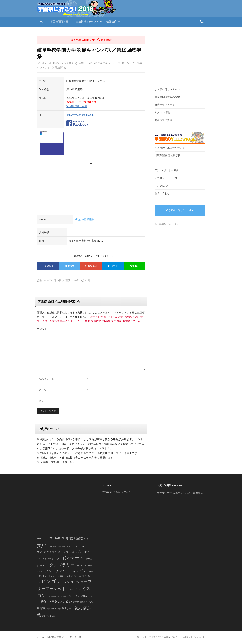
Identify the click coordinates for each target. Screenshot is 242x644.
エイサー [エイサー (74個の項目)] (85, 546)
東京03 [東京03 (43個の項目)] (76, 602)
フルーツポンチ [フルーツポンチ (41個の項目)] (74, 589)
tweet (69, 266)
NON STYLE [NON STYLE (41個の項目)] (42, 539)
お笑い (82, 63)
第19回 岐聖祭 (85, 220)
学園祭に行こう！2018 (167, 89)
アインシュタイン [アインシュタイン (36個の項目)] (65, 547)
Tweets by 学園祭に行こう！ (117, 492)
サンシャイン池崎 (132, 63)
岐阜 (44, 63)
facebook (48, 266)
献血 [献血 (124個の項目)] (43, 608)
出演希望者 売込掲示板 (168, 155)
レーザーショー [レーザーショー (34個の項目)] (53, 596)
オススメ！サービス (166, 178)
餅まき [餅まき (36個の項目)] (53, 616)
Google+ (91, 266)
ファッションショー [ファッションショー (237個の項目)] (72, 582)
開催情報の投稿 (163, 120)
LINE (134, 266)
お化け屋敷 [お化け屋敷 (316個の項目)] (74, 538)
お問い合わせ (162, 193)
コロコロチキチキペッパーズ (104, 63)
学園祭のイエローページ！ (170, 148)
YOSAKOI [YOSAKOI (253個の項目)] (56, 538)
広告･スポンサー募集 (167, 170)
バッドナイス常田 (47, 67)
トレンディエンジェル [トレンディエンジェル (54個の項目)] (60, 576)
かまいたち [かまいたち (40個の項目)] (52, 547)
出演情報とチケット (87, 22)
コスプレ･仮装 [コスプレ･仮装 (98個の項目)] (80, 552)
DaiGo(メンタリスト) (65, 63)
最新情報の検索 (77, 106)
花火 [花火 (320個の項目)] (78, 608)
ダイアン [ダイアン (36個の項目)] (41, 571)
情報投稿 (111, 22)
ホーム (41, 22)
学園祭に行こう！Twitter (180, 210)
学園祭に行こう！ (169, 224)
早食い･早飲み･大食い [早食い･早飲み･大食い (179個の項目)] (56, 602)
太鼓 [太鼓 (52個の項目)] (78, 596)
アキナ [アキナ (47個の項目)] (76, 547)
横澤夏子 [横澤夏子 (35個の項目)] (84, 602)
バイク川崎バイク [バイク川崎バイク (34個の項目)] (79, 576)
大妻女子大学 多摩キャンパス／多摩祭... (180, 493)
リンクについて (163, 186)
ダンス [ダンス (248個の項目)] (50, 571)
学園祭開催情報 (59, 22)
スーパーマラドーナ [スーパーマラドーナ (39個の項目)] (83, 566)
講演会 (62, 67)
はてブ (113, 266)
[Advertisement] (91, 188)
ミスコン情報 (162, 112)
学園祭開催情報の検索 (167, 97)
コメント (42, 329)
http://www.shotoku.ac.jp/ (80, 115)
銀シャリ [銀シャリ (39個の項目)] (46, 616)
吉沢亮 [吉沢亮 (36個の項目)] (63, 596)
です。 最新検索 (91, 40)
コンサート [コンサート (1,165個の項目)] (72, 558)
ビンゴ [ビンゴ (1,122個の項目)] (49, 581)
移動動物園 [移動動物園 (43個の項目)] (56, 609)
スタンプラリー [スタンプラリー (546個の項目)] (60, 565)
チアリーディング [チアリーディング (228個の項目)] (69, 571)
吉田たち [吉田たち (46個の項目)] (71, 596)
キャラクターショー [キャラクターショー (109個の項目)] (59, 552)
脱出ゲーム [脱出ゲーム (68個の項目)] (68, 608)
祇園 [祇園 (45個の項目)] (48, 609)
